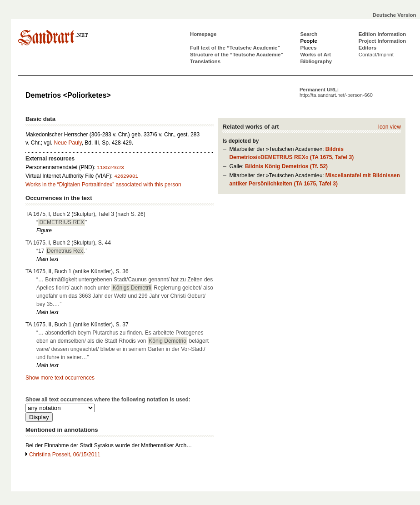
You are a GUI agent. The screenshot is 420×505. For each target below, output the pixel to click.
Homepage (203, 34)
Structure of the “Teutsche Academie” (237, 55)
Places (308, 48)
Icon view (390, 127)
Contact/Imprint (376, 55)
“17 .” (62, 251)
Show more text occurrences (60, 378)
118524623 (110, 168)
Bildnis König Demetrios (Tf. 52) (286, 166)
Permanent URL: (336, 92)
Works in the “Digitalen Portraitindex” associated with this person (103, 185)
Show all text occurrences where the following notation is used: (108, 400)
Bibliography (316, 61)
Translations (205, 61)
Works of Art (315, 55)
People (308, 41)
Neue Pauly (67, 143)
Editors (367, 48)
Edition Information (382, 34)
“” (62, 222)
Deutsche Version (395, 15)
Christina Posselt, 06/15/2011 (65, 455)
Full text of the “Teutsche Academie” (235, 48)
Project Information (382, 41)
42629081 (126, 176)
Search (309, 34)
